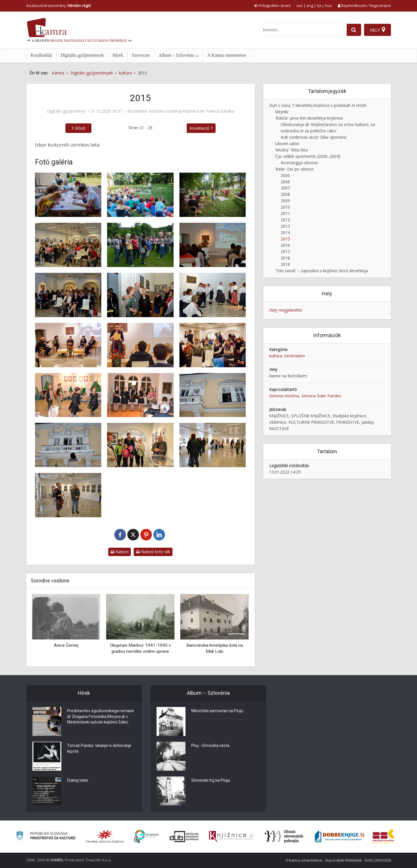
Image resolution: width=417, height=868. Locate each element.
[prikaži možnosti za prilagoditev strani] (272, 6)
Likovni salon (287, 144)
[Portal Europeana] (146, 837)
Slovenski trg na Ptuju (211, 781)
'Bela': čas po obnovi (294, 169)
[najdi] (354, 30)
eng (310, 6)
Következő (199, 128)
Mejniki (282, 112)
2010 (285, 207)
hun (328, 6)
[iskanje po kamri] (303, 30)
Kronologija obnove (299, 163)
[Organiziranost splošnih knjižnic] (105, 836)
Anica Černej (66, 645)
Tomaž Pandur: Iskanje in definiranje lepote (100, 749)
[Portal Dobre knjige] (339, 836)
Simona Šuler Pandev (321, 396)
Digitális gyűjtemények (82, 55)
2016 (285, 245)
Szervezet (141, 55)
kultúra (275, 356)
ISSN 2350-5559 (378, 860)
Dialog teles (78, 781)
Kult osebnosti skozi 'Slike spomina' (314, 137)
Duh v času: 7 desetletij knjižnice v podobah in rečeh (318, 105)
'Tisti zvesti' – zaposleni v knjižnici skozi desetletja (321, 271)
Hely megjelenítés (286, 310)
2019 (285, 264)
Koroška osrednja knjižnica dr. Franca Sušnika (191, 111)
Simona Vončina (284, 396)
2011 (285, 213)
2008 (285, 194)
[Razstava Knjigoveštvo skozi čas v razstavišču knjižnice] (140, 445)
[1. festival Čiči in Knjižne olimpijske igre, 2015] (68, 195)
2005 (285, 175)
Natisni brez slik (153, 552)
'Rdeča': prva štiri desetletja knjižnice (309, 118)
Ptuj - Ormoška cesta (210, 746)
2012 (285, 220)
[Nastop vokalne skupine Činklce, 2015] (140, 395)
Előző (80, 128)
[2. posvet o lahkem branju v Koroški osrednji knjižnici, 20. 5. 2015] (68, 245)
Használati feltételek (343, 860)
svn (300, 6)
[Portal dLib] (184, 836)
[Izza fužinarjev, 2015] (68, 345)
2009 (285, 201)
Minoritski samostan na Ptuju (218, 711)
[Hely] (377, 30)
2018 (285, 258)
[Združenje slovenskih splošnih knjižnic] (231, 836)
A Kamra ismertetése (227, 55)
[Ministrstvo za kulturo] (46, 837)
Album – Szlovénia (177, 55)
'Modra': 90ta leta (291, 150)
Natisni (120, 552)
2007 (285, 188)
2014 (285, 232)
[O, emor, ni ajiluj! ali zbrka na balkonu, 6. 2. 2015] (213, 395)
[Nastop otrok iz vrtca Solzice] (68, 395)
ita (319, 6)
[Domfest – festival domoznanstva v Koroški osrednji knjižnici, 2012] (213, 245)
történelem (295, 356)
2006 (285, 182)
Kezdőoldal (41, 55)
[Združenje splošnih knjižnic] (383, 836)
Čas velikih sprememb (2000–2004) (308, 156)
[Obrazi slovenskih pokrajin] (284, 836)
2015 (285, 239)
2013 (285, 226)
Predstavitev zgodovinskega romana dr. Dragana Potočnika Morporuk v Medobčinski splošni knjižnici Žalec (101, 717)
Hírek (118, 55)
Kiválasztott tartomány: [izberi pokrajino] (59, 6)
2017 (285, 252)
